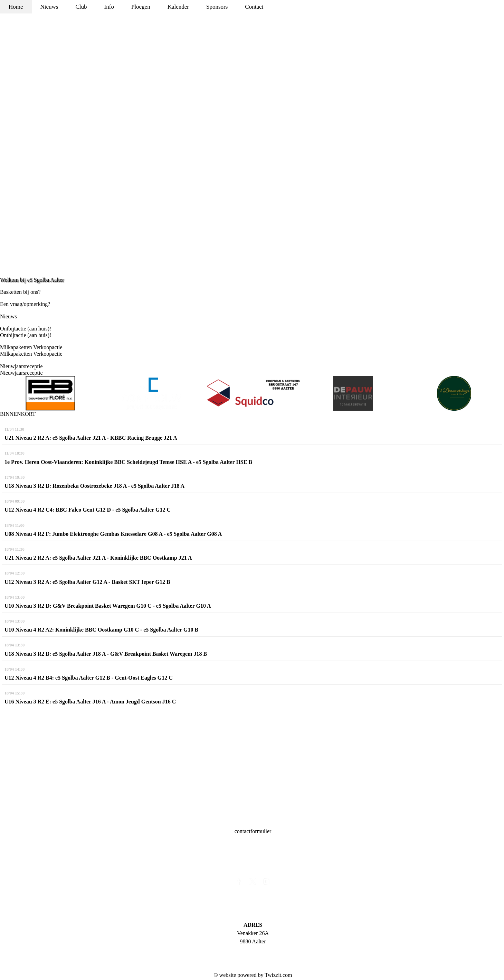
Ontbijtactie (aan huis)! (26, 329)
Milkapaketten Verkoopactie (31, 347)
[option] (50, 393)
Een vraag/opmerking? (25, 304)
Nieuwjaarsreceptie (21, 366)
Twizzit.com (278, 975)
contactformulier (253, 831)
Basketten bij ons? (20, 292)
